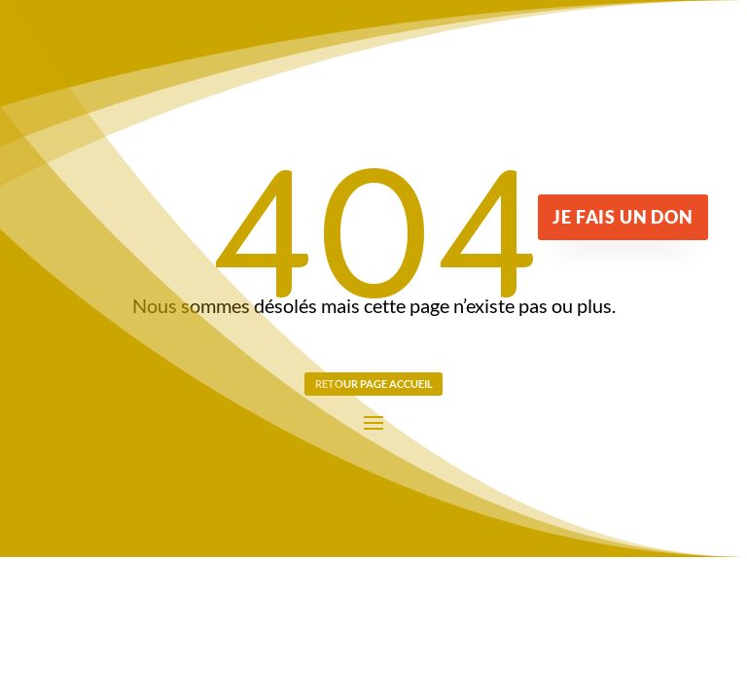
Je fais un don (622, 217)
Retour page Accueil (374, 384)
